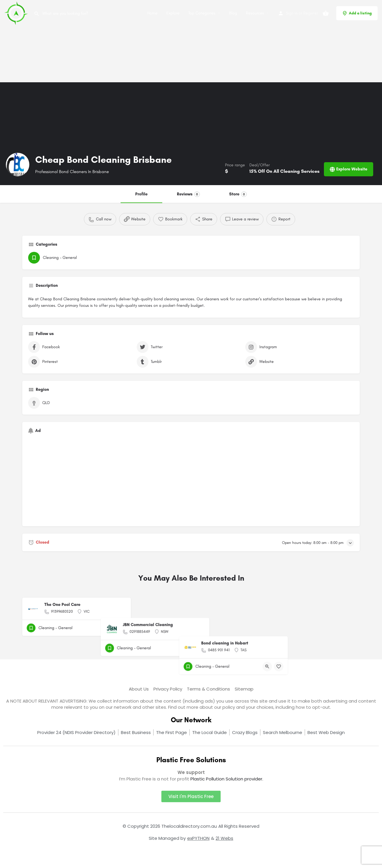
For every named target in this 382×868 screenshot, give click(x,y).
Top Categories (202, 13)
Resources (255, 13)
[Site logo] (17, 13)
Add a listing (357, 13)
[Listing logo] (18, 165)
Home (152, 13)
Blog (233, 13)
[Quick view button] (110, 628)
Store (238, 194)
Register (311, 13)
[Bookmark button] (122, 628)
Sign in (292, 13)
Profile (141, 194)
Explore (173, 13)
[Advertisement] (176, 41)
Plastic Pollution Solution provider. (227, 779)
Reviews (188, 194)
